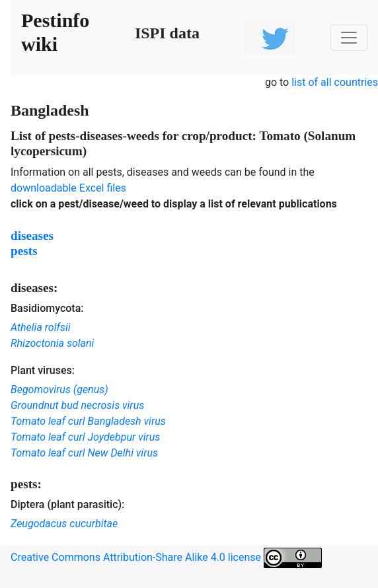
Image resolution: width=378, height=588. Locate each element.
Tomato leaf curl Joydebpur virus (85, 437)
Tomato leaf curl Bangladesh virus (88, 421)
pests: (26, 484)
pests (24, 251)
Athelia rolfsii (40, 327)
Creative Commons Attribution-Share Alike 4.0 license (166, 558)
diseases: (34, 288)
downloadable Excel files (68, 188)
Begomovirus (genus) (59, 389)
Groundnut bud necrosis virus (77, 405)
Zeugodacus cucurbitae (64, 524)
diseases (32, 236)
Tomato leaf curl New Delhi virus (84, 453)
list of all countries (335, 82)
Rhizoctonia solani (52, 343)
